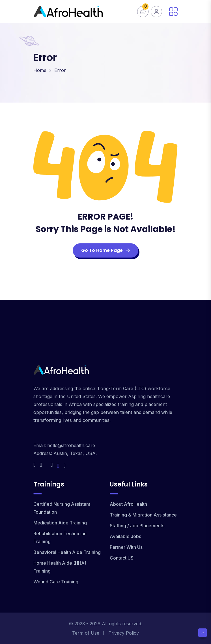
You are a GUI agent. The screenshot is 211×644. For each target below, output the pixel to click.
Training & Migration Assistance (143, 515)
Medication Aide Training (60, 523)
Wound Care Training (56, 582)
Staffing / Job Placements (137, 526)
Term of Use (86, 633)
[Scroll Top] (203, 633)
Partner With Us (126, 547)
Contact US (122, 558)
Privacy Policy (124, 633)
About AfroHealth (128, 504)
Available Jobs (125, 536)
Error (60, 70)
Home (40, 70)
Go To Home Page (106, 250)
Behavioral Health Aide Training (67, 552)
